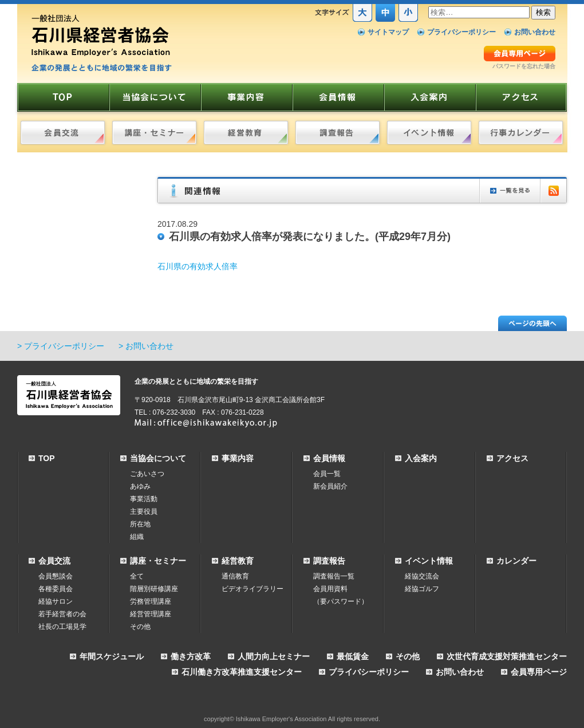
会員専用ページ (539, 672)
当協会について (158, 458)
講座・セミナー (158, 561)
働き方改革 (191, 656)
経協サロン (56, 601)
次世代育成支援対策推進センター (507, 656)
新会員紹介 (330, 486)
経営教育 (238, 561)
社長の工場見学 (62, 627)
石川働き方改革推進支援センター (242, 672)
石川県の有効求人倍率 (198, 266)
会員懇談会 (56, 576)
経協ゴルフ (422, 589)
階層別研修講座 (154, 589)
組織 (137, 537)
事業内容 (238, 458)
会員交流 (54, 561)
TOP (47, 458)
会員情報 (329, 458)
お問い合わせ (535, 32)
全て (137, 576)
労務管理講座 (151, 601)
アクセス (512, 458)
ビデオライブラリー (252, 589)
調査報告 (329, 561)
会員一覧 (327, 474)
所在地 (140, 524)
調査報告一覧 (334, 576)
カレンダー (516, 561)
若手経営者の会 (62, 614)
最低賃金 (353, 656)
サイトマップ (388, 32)
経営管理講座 (151, 614)
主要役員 (144, 511)
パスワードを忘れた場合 (524, 66)
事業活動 (144, 499)
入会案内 (421, 458)
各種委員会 (56, 589)
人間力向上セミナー (274, 656)
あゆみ (140, 486)
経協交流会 (422, 576)
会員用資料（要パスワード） (341, 595)
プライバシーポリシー (461, 32)
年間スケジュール (112, 656)
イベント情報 (429, 561)
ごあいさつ (147, 474)
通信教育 (235, 576)
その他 (140, 627)
